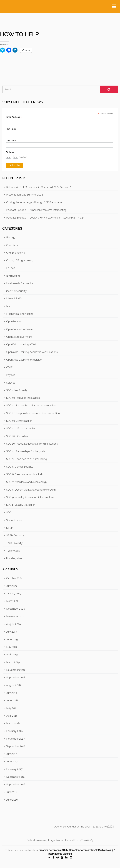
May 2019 (12, 647)
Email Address (14, 117)
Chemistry (12, 245)
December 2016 (15, 777)
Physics (11, 375)
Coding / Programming (20, 260)
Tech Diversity (14, 543)
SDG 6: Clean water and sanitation (26, 474)
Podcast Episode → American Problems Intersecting (36, 210)
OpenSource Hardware (19, 329)
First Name (11, 129)
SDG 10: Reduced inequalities (23, 398)
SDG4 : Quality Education (21, 505)
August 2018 (14, 685)
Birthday (10, 152)
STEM (10, 528)
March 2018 (13, 723)
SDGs (10, 513)
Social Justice (14, 520)
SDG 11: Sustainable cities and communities (31, 406)
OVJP (9, 367)
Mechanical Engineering (20, 314)
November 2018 (16, 670)
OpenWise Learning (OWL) (22, 345)
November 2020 (16, 616)
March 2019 (13, 662)
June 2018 (12, 700)
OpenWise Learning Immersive (24, 360)
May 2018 (12, 708)
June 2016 (12, 800)
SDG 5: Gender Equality (20, 467)
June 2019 (12, 639)
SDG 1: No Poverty (17, 390)
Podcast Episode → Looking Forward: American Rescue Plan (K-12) (45, 218)
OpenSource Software (19, 337)
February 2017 (14, 769)
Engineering (13, 276)
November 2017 (15, 739)
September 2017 (16, 746)
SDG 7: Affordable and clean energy (27, 482)
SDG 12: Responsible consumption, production (33, 413)
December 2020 (16, 609)
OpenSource (14, 322)
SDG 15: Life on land (18, 436)
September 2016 (16, 785)
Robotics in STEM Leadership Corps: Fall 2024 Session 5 (39, 187)
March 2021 (13, 601)
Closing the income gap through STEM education (35, 202)
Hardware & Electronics (20, 283)
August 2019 (14, 624)
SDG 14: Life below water (21, 429)
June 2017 (12, 762)
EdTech (11, 268)
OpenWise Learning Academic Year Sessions (32, 352)
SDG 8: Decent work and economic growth (31, 490)
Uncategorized (15, 558)
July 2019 (12, 632)
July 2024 (12, 586)
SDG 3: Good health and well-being (27, 459)
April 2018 (12, 716)
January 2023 (14, 594)
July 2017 (12, 754)
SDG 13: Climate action (19, 421)
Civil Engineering (16, 253)
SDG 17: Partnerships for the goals (26, 451)
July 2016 (12, 792)
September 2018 (16, 678)
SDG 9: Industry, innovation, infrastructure (30, 497)
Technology (13, 551)
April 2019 (12, 655)
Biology (11, 238)
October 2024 (14, 578)
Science (11, 383)
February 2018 (14, 731)
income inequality (16, 291)
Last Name (11, 141)
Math (9, 306)
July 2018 (12, 693)
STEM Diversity (15, 536)
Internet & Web (15, 299)
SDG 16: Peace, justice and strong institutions (32, 444)
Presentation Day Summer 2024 (25, 195)
